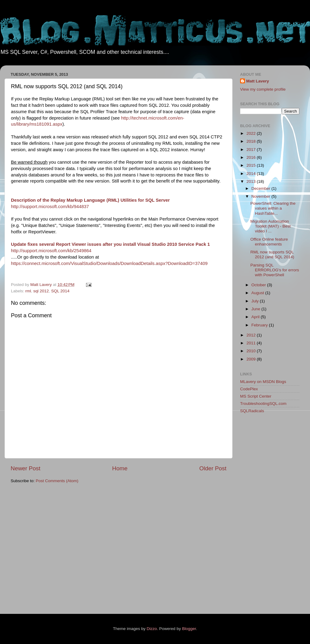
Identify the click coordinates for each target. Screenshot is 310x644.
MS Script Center (256, 396)
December (261, 188)
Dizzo (152, 629)
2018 (252, 141)
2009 (252, 359)
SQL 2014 (60, 291)
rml (28, 291)
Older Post (213, 468)
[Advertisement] (264, 515)
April (256, 317)
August (258, 293)
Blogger (189, 629)
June (256, 309)
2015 (252, 165)
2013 (252, 181)
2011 (252, 343)
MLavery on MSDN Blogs (263, 382)
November (261, 196)
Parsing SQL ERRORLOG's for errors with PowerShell (275, 270)
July (256, 301)
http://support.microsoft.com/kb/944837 (50, 207)
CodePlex (249, 389)
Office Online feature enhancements (269, 242)
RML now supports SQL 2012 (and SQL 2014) (272, 254)
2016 (252, 157)
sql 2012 (41, 291)
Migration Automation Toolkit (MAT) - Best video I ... (271, 226)
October (259, 285)
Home (120, 468)
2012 (252, 335)
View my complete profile (263, 89)
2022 (252, 133)
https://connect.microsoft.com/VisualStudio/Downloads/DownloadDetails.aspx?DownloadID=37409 (109, 263)
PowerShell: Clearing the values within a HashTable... (273, 208)
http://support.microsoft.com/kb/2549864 (51, 251)
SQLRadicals (252, 411)
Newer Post (26, 468)
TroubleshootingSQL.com (263, 404)
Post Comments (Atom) (57, 481)
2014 (252, 174)
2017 (252, 150)
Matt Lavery (258, 81)
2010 (252, 351)
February (260, 325)
